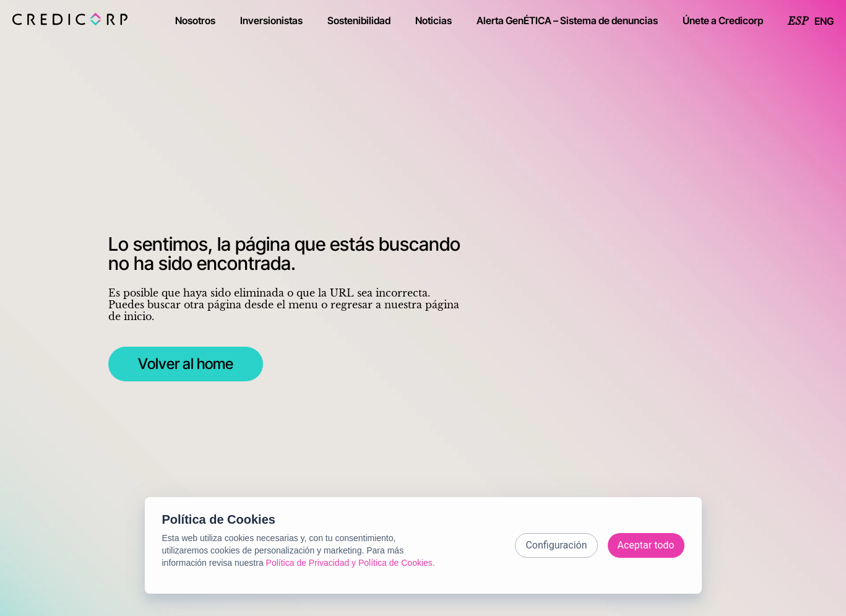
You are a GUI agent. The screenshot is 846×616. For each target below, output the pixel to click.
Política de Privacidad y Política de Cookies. (351, 563)
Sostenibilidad (359, 20)
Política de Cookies (219, 519)
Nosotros (195, 20)
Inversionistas (271, 20)
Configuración (556, 545)
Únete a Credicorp (723, 20)
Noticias (434, 20)
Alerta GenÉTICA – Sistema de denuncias (567, 20)
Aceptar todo (646, 545)
